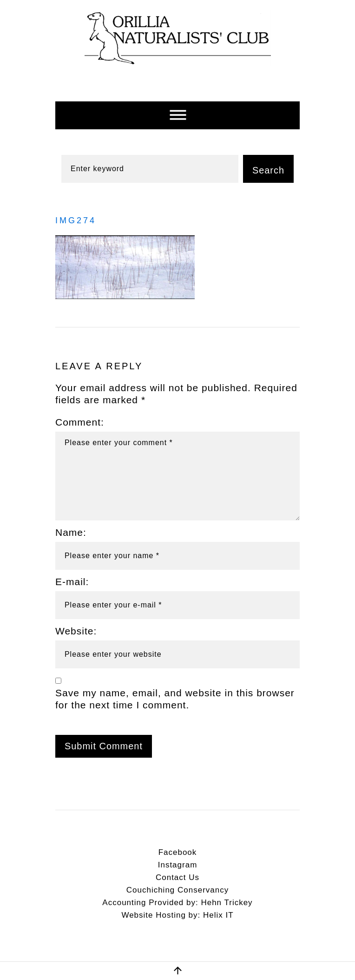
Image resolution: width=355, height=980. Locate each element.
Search (268, 170)
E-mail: (72, 582)
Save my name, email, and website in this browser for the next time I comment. (175, 699)
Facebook (178, 852)
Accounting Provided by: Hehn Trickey (177, 903)
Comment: (80, 422)
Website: (76, 631)
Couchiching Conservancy (178, 890)
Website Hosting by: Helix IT (177, 915)
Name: (71, 532)
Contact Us (177, 877)
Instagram (178, 865)
